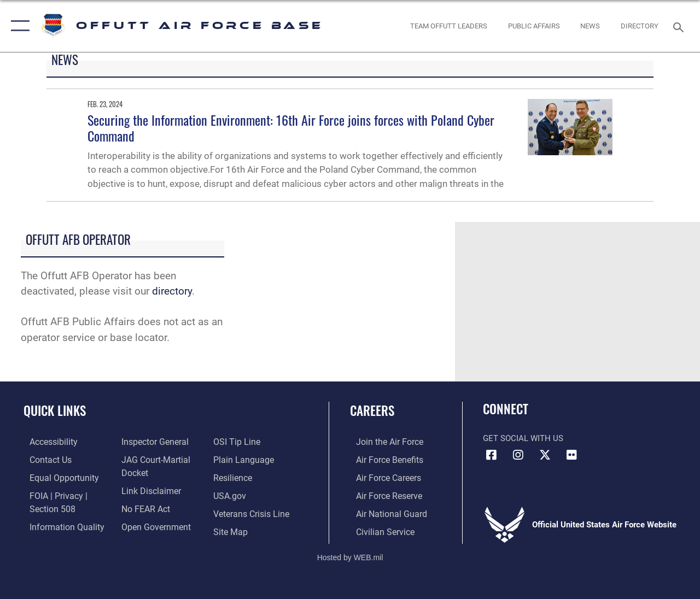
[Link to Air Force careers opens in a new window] (382, 477)
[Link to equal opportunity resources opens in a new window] (56, 477)
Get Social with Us (523, 438)
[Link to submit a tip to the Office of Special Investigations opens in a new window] (237, 442)
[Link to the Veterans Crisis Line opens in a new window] (252, 512)
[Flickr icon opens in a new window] (571, 455)
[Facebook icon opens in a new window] (491, 455)
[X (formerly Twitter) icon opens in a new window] (545, 455)
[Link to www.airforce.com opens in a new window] (383, 442)
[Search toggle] (680, 26)
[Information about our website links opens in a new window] (148, 489)
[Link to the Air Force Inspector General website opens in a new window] (151, 442)
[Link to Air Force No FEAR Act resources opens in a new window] (143, 507)
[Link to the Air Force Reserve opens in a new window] (382, 494)
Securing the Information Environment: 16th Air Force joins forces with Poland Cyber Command (291, 128)
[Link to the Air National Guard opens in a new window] (384, 512)
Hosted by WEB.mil (350, 554)
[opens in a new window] (640, 26)
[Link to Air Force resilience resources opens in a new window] (234, 477)
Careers (372, 411)
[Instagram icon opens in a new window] (518, 455)
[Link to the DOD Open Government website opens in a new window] (152, 524)
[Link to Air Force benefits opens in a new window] (383, 459)
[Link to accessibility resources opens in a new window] (47, 442)
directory (172, 291)
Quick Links (55, 411)
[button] (18, 26)
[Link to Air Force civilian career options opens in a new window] (378, 529)
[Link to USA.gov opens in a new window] (231, 494)
